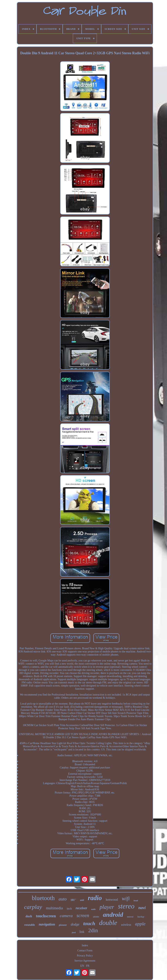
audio (93, 909)
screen (83, 915)
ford (74, 932)
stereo (126, 906)
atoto (96, 917)
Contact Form (85, 951)
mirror (130, 917)
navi (142, 908)
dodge (75, 924)
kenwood (112, 900)
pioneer (63, 925)
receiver (82, 908)
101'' (73, 900)
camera (66, 916)
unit (82, 900)
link (82, 932)
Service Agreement (85, 961)
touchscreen (46, 916)
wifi (126, 898)
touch (89, 923)
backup (141, 917)
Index (85, 945)
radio (95, 898)
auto (63, 899)
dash (29, 916)
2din (93, 930)
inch (69, 908)
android (113, 915)
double (108, 923)
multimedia (54, 908)
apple (140, 924)
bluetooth (43, 898)
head (136, 900)
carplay (33, 907)
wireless (126, 925)
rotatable (29, 925)
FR (88, 966)
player (107, 907)
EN (82, 966)
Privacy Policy (85, 956)
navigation (47, 924)
